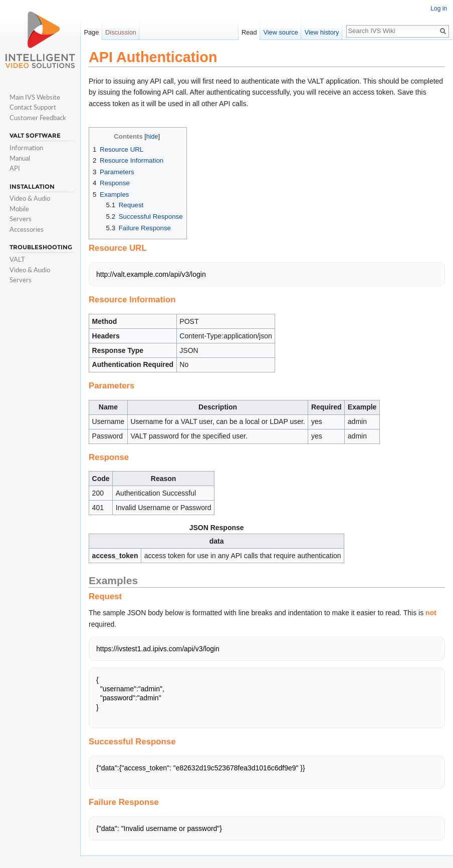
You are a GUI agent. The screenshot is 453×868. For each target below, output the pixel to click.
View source (280, 32)
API (15, 168)
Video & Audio (30, 198)
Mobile (19, 209)
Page (91, 32)
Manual (20, 158)
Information (26, 148)
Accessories (27, 229)
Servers (21, 219)
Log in (439, 9)
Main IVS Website (35, 97)
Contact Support (33, 107)
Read (249, 32)
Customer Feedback (38, 118)
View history (322, 32)
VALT (17, 259)
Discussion (121, 32)
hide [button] (152, 137)
